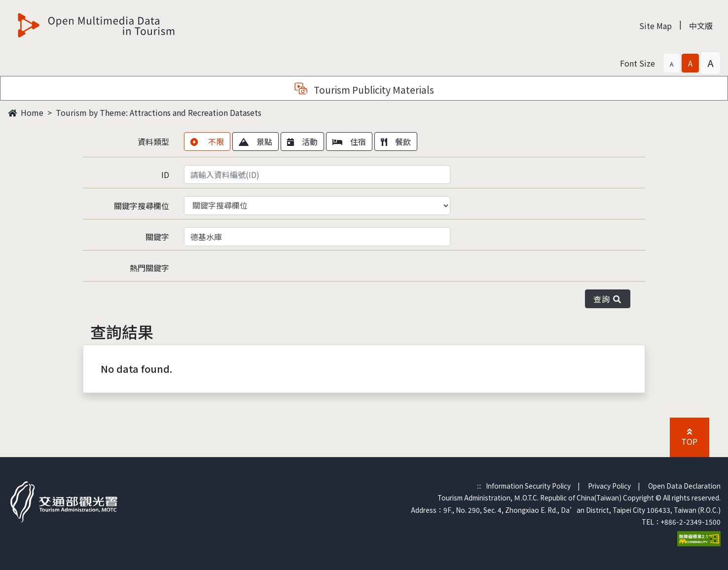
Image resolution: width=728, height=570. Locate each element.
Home (26, 112)
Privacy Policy (609, 486)
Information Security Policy (528, 486)
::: (479, 486)
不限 (207, 142)
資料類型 (153, 142)
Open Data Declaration (684, 486)
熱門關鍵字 (149, 268)
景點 (255, 142)
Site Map (655, 26)
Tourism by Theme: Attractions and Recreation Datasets (159, 112)
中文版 (701, 26)
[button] (672, 63)
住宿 (349, 142)
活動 (302, 142)
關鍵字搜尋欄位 (142, 206)
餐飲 (396, 142)
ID (165, 175)
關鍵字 (157, 237)
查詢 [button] (608, 299)
